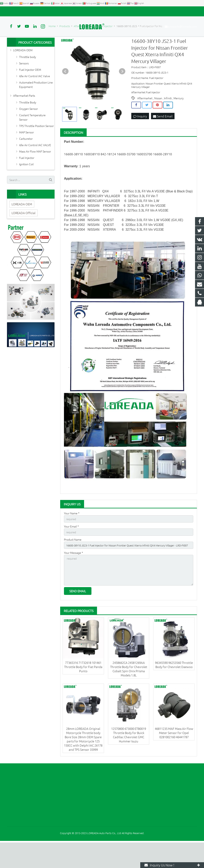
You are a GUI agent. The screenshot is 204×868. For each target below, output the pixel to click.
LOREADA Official (24, 234)
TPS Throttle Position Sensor (36, 147)
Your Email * (71, 548)
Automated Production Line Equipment (36, 105)
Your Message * (74, 575)
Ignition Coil (26, 185)
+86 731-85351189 (21, 11)
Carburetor (26, 159)
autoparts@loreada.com (52, 11)
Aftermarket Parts (24, 116)
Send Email (163, 137)
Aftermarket (145, 119)
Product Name (73, 561)
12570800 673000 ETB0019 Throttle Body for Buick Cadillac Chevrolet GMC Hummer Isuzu (129, 760)
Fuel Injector (27, 178)
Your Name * (72, 534)
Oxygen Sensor (28, 129)
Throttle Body (28, 123)
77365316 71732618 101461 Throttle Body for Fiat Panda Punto (83, 692)
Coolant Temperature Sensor (32, 138)
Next (122, 92)
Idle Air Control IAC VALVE (35, 166)
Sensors (24, 84)
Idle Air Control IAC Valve (35, 97)
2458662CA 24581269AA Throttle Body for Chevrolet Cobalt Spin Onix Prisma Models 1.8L (129, 694)
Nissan (158, 119)
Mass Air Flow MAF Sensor (35, 172)
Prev (65, 92)
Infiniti (168, 119)
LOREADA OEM (23, 71)
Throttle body (28, 78)
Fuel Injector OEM (30, 90)
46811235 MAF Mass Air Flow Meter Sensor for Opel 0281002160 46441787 (174, 758)
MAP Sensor (26, 153)
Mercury (179, 119)
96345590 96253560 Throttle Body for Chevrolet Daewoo (174, 690)
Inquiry (140, 137)
